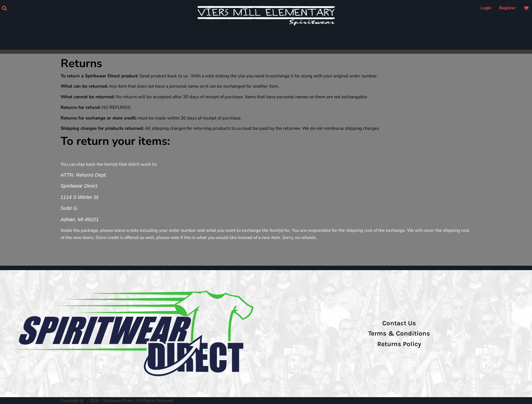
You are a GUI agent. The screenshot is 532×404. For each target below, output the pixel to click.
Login (486, 8)
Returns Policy (399, 344)
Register (507, 8)
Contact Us (399, 323)
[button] (4, 8)
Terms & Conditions (399, 333)
